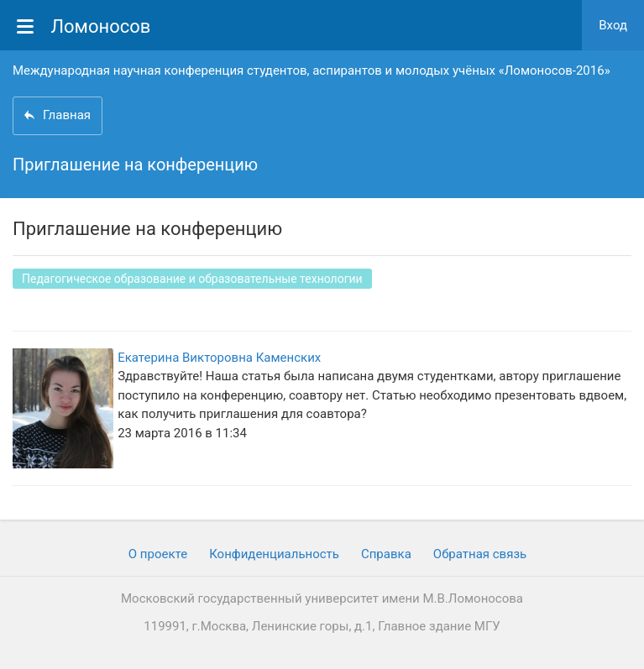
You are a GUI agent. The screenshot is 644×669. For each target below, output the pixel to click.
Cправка (386, 554)
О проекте (158, 554)
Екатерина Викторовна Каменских (219, 358)
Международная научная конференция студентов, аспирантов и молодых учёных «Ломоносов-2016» (312, 71)
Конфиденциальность (274, 554)
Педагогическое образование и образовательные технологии (192, 279)
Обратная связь (480, 554)
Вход (613, 25)
